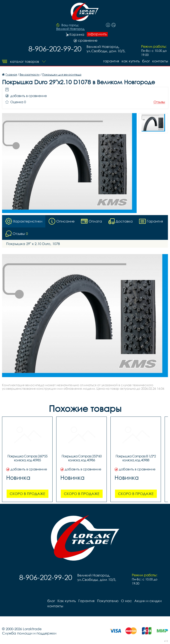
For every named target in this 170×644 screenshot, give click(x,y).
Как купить (131, 61)
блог (146, 61)
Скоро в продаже (27, 494)
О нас (126, 601)
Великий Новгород (70, 29)
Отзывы (159, 102)
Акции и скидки (148, 601)
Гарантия (111, 61)
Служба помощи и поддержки (29, 633)
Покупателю (108, 601)
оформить (97, 34)
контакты (160, 61)
